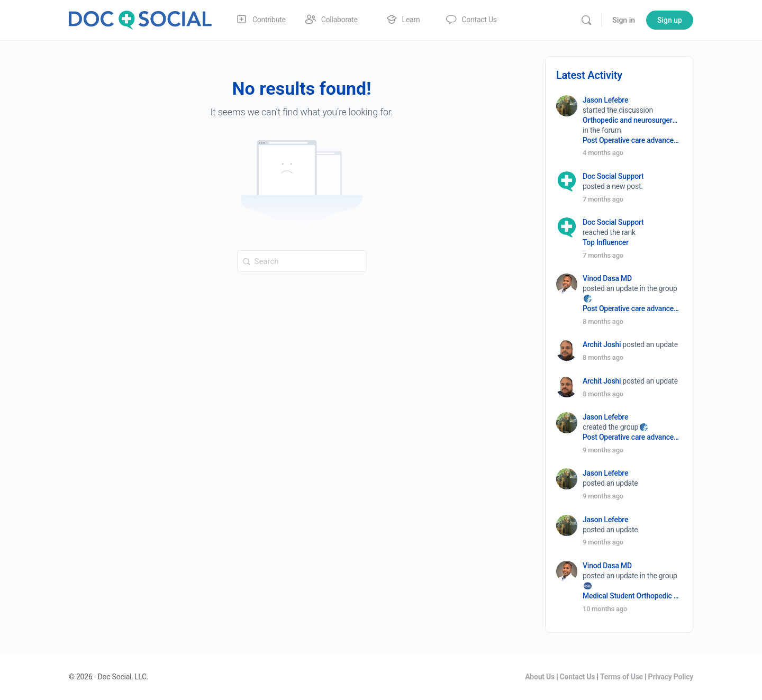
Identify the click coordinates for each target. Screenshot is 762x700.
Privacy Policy (671, 677)
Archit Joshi (602, 344)
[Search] (586, 20)
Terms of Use (622, 677)
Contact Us (578, 677)
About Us (540, 677)
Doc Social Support (613, 176)
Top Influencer (606, 242)
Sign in (624, 20)
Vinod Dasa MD (607, 278)
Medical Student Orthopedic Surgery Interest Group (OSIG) (632, 596)
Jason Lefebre (605, 100)
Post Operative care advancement (632, 140)
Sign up (670, 20)
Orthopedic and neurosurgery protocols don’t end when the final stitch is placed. (632, 120)
